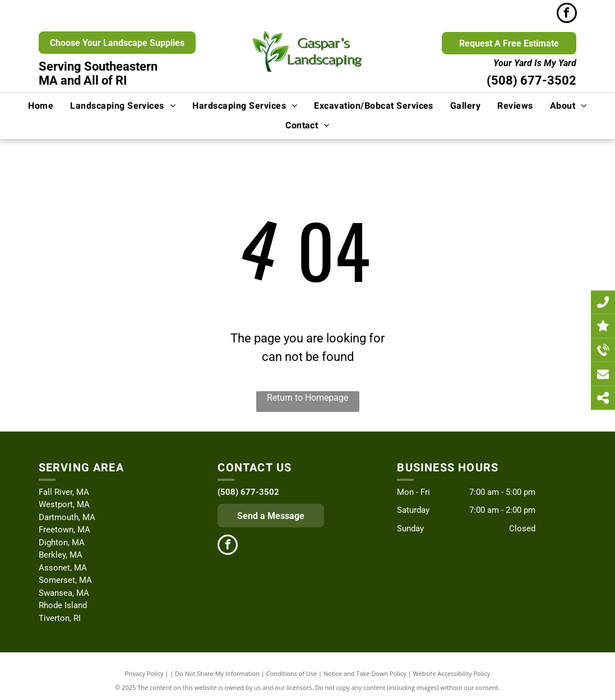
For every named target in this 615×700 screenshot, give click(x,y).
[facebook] (567, 14)
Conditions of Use (292, 673)
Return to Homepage (307, 398)
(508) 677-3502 (531, 80)
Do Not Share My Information (217, 673)
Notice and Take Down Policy (365, 673)
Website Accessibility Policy (451, 673)
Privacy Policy (144, 673)
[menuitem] (41, 106)
